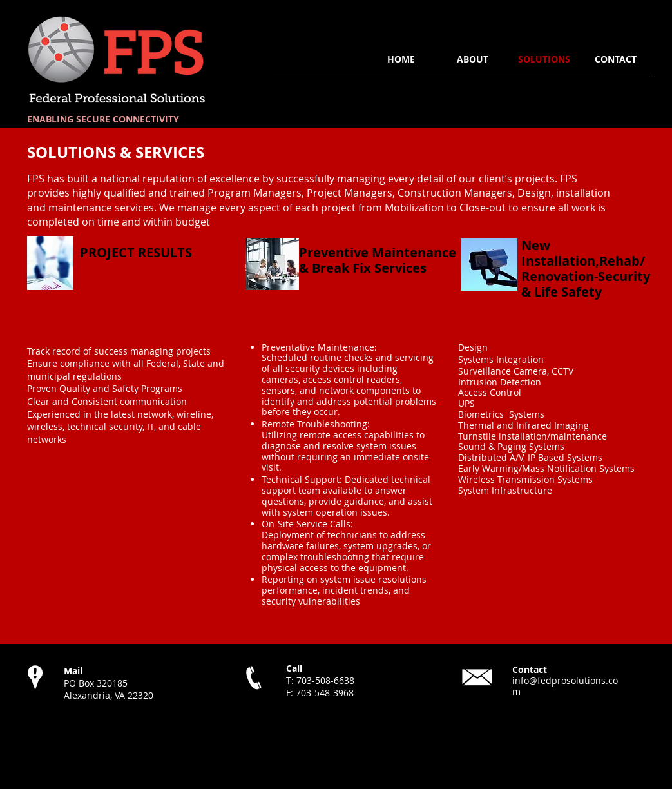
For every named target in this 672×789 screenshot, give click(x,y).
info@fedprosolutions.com (565, 686)
